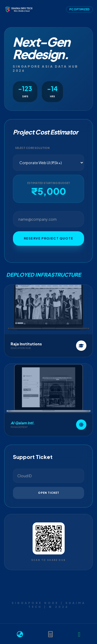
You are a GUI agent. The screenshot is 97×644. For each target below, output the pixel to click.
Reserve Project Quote (48, 238)
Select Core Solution (32, 148)
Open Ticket (49, 493)
